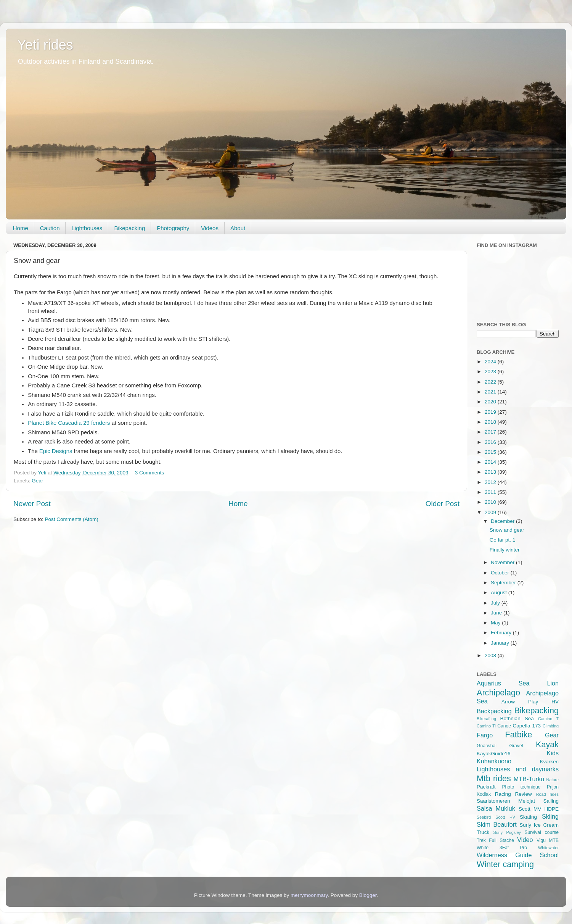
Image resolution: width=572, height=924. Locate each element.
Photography (173, 228)
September (504, 583)
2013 (491, 472)
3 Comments (150, 473)
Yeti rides (45, 45)
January (501, 643)
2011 (491, 492)
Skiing (550, 816)
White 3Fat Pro (502, 848)
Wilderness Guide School (518, 855)
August (500, 593)
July (496, 603)
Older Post (443, 504)
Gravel (516, 746)
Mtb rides (494, 778)
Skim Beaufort (497, 824)
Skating (528, 817)
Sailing (551, 801)
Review (524, 794)
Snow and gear (507, 530)
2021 (491, 392)
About (238, 228)
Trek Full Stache (495, 840)
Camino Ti (486, 726)
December (503, 521)
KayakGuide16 (494, 754)
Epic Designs (56, 451)
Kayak (547, 744)
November (503, 562)
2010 (491, 502)
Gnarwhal (487, 746)
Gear (37, 481)
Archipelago (498, 693)
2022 (491, 382)
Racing (503, 794)
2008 (491, 656)
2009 (491, 512)
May (496, 623)
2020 (491, 402)
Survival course (542, 832)
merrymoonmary (309, 895)
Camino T (548, 719)
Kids (553, 753)
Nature (553, 780)
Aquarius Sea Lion (518, 683)
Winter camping (505, 864)
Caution (50, 228)
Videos (210, 228)
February (502, 633)
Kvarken (549, 762)
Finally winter (505, 550)
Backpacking (494, 711)
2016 (491, 442)
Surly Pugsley (507, 832)
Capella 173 (527, 726)
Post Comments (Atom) (72, 519)
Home (21, 228)
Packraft (486, 787)
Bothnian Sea (517, 718)
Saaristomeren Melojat (506, 801)
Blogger (368, 895)
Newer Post (32, 504)
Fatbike (519, 735)
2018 (491, 422)
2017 (491, 432)
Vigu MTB (548, 840)
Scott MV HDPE (539, 809)
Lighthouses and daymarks (518, 769)
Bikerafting (486, 719)
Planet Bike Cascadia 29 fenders (69, 423)
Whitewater (548, 848)
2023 (491, 372)
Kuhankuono (494, 761)
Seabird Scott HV (496, 817)
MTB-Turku (529, 779)
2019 (491, 412)
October (501, 573)
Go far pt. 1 (503, 540)
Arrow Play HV (530, 702)
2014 (491, 462)
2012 (491, 482)
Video (525, 840)
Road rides (547, 794)
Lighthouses (87, 228)
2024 (491, 362)
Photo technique (521, 787)
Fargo (485, 735)
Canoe (504, 726)
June (497, 613)
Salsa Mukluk (496, 808)
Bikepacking (129, 228)
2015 (491, 452)
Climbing (551, 726)
